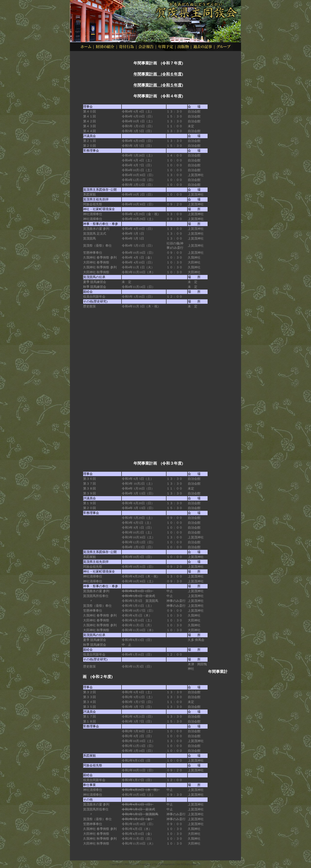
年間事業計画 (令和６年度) (158, 74)
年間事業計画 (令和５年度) (158, 85)
